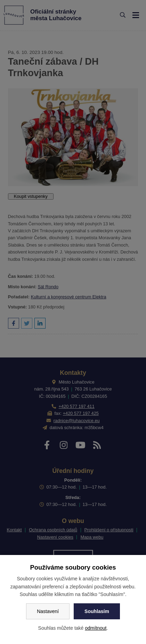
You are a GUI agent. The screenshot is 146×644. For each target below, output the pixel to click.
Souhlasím (97, 611)
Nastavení (48, 611)
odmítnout (96, 628)
